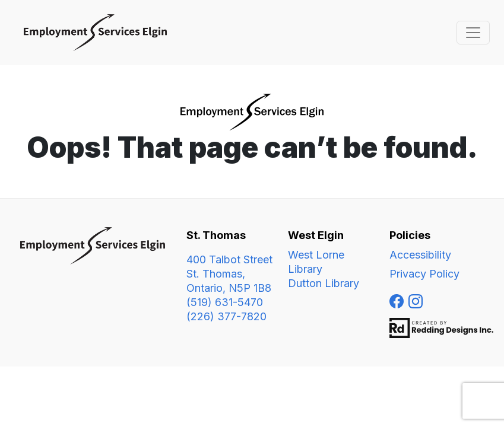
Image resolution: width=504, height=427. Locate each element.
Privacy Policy (424, 274)
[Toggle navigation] (473, 33)
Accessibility (420, 255)
